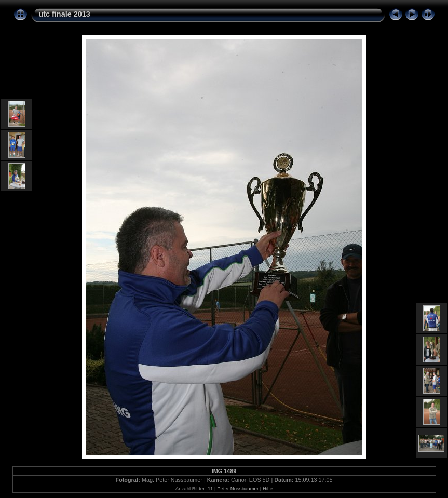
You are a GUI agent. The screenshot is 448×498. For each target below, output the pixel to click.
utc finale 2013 (65, 14)
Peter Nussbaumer (238, 488)
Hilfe (268, 488)
